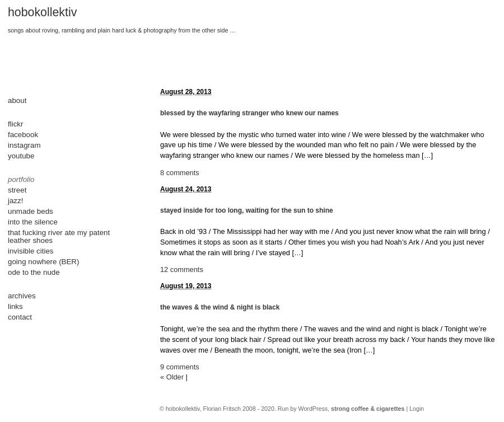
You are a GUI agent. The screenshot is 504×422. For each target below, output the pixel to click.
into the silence (33, 222)
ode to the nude (34, 272)
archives (22, 296)
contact (20, 317)
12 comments (182, 269)
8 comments (180, 173)
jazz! (15, 201)
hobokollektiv (42, 12)
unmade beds (31, 211)
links (15, 306)
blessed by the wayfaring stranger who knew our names (249, 113)
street (17, 190)
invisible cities (31, 251)
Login (417, 409)
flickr (15, 124)
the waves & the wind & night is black (220, 307)
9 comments (180, 367)
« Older (172, 377)
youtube (21, 156)
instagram (24, 145)
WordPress (313, 409)
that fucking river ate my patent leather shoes (59, 236)
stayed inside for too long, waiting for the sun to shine (247, 210)
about (17, 100)
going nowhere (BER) (43, 262)
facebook (23, 135)
